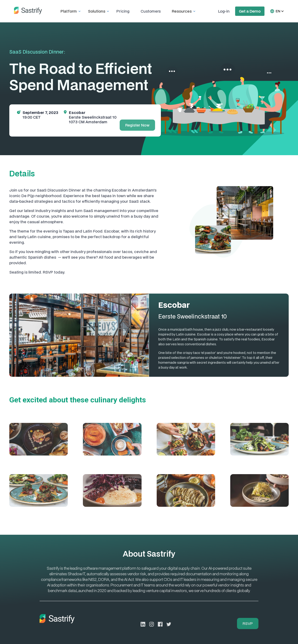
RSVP (248, 623)
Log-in (224, 11)
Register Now (137, 125)
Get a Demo (250, 11)
